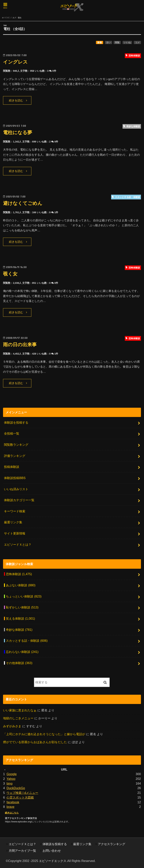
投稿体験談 (12, 467)
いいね (127, 43)
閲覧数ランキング (16, 445)
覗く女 (10, 274)
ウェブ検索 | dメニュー (22, 793)
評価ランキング (15, 456)
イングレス (15, 62)
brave (10, 807)
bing (9, 783)
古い (108, 43)
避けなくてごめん (23, 203)
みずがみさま (12, 726)
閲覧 (117, 43)
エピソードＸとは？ (18, 544)
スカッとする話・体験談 (27, 641)
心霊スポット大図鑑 (20, 797)
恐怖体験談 (19, 574)
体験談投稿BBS (15, 478)
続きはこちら (12, 813)
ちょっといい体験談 (24, 596)
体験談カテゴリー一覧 (19, 500)
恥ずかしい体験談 (22, 607)
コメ (137, 43)
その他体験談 (19, 663)
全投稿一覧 (12, 433)
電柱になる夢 (18, 133)
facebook (13, 802)
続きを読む (16, 100)
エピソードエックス (53, 861)
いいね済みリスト (16, 489)
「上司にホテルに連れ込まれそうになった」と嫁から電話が (44, 734)
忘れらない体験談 (22, 652)
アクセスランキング (112, 844)
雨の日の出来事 (20, 345)
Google (11, 774)
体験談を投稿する (16, 422)
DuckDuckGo (16, 788)
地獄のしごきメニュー (18, 718)
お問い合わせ (52, 851)
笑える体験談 (20, 618)
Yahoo (11, 779)
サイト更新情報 (15, 533)
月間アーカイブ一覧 (22, 851)
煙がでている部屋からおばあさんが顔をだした (35, 742)
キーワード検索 (15, 511)
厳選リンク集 (13, 522)
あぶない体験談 (21, 585)
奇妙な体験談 (19, 630)
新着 (100, 43)
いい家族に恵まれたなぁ (20, 710)
